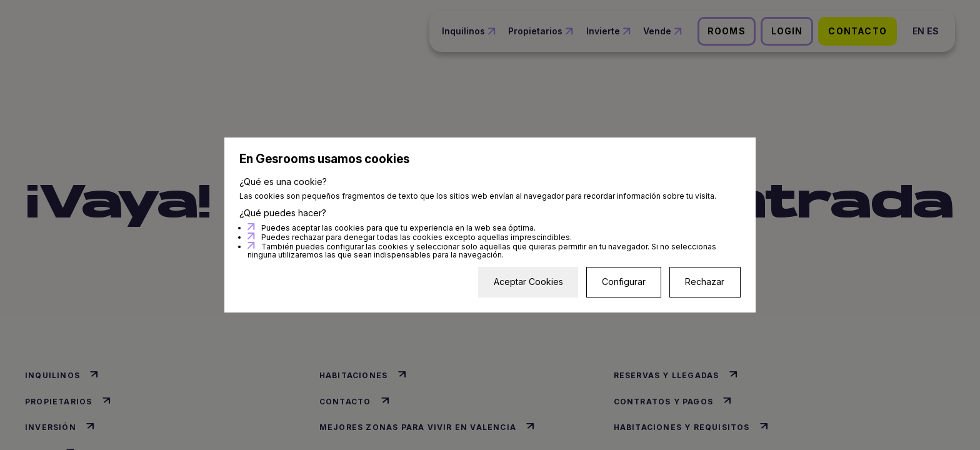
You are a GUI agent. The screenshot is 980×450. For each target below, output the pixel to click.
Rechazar (705, 282)
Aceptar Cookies (528, 282)
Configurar (624, 282)
